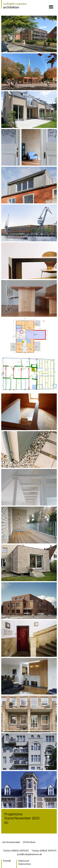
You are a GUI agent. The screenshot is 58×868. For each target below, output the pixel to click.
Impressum (24, 861)
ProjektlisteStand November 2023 (22, 818)
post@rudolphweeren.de (30, 854)
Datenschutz (25, 864)
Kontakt (7, 861)
